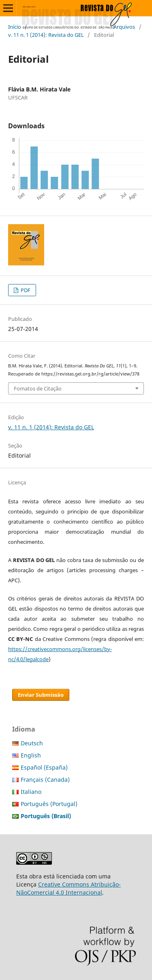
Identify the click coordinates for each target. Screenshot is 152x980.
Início (15, 27)
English (31, 755)
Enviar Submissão (41, 695)
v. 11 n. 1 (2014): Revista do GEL (46, 35)
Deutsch (32, 743)
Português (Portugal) (49, 804)
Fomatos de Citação (38, 388)
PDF (25, 290)
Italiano (31, 792)
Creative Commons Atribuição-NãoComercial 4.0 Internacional (69, 888)
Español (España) (44, 767)
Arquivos (124, 27)
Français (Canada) (45, 780)
